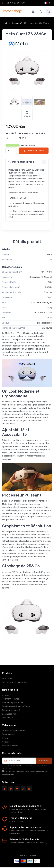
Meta (50, 255)
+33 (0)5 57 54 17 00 (15, 3)
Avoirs (5, 738)
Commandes (8, 734)
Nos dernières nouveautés (14, 682)
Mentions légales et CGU (13, 703)
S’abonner (44, 761)
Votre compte (10, 725)
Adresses (6, 742)
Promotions (7, 679)
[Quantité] (11, 151)
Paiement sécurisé (11, 699)
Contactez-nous (10, 714)
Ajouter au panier (34, 151)
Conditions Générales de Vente (16, 706)
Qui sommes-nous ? (11, 710)
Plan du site (7, 718)
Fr (47, 3)
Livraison (6, 695)
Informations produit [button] (27, 162)
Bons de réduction (10, 746)
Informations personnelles (14, 731)
